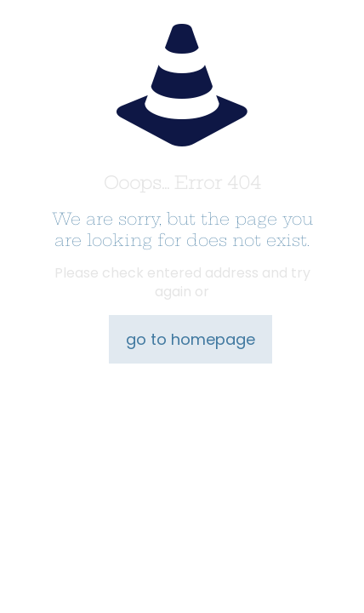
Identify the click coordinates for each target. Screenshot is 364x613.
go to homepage (191, 339)
